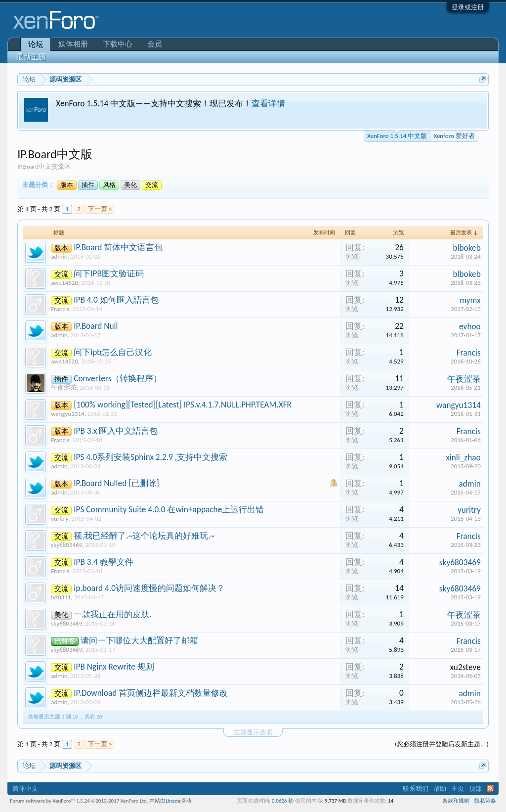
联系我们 (416, 789)
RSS (490, 788)
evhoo (470, 326)
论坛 (36, 45)
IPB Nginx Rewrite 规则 (114, 667)
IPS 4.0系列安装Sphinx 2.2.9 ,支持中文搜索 (150, 457)
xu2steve (465, 667)
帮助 (440, 789)
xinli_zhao (463, 457)
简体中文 (25, 789)
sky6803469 (66, 545)
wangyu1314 (67, 414)
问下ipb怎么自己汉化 (113, 352)
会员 (155, 44)
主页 (458, 789)
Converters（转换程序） (118, 378)
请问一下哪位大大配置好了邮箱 (139, 640)
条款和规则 (456, 801)
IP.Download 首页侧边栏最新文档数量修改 (151, 693)
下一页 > (100, 209)
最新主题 (31, 57)
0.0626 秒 (283, 801)
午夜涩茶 (64, 387)
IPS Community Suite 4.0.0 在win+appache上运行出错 (169, 509)
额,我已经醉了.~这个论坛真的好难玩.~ (144, 536)
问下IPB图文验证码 (109, 273)
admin (59, 256)
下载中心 (118, 44)
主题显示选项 (253, 732)
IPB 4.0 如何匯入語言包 (116, 300)
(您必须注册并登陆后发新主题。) (442, 744)
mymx (470, 300)
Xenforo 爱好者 (454, 136)
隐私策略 (485, 801)
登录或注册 (468, 7)
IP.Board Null (96, 326)
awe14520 (64, 283)
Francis (60, 309)
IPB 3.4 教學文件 (104, 562)
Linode (173, 801)
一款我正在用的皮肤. (112, 614)
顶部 (475, 789)
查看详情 (268, 103)
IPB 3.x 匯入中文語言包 (116, 431)
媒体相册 (73, 44)
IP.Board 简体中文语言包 (118, 247)
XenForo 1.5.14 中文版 (397, 135)
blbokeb (466, 248)
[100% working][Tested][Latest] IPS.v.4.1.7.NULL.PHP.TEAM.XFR (183, 405)
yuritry (60, 519)
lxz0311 (61, 597)
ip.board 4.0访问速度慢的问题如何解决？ (149, 588)
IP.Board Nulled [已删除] (116, 483)
